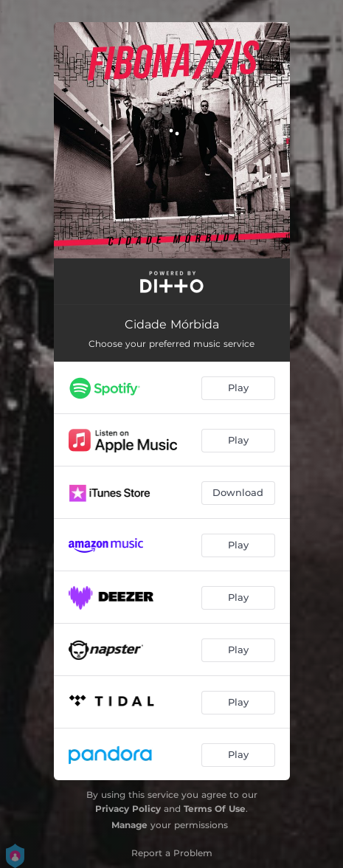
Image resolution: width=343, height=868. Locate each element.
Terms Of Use (215, 809)
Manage (129, 825)
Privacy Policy (128, 809)
